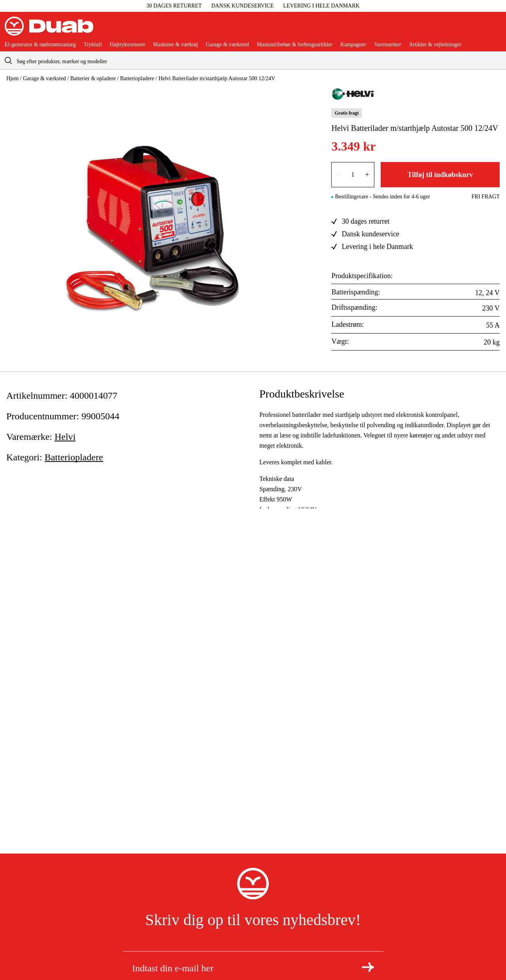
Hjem (12, 78)
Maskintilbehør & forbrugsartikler (295, 45)
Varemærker (387, 45)
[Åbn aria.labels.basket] (495, 29)
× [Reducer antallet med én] (338, 175)
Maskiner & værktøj (176, 45)
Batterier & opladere (93, 78)
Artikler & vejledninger (435, 45)
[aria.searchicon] (8, 60)
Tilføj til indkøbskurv (440, 175)
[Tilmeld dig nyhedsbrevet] (368, 967)
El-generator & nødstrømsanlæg (40, 45)
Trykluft (93, 45)
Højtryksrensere (127, 45)
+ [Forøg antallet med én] (367, 175)
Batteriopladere (137, 78)
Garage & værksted (228, 45)
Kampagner (353, 45)
